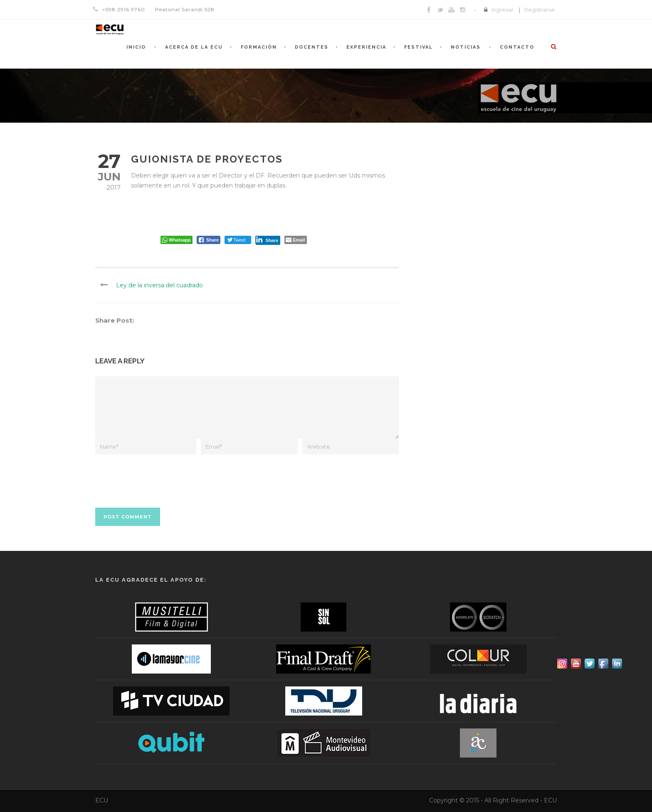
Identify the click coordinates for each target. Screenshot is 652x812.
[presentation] (158, 475)
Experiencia (366, 47)
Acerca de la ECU (194, 47)
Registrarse (540, 10)
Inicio (136, 47)
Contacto (517, 47)
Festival (419, 47)
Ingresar (503, 10)
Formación (259, 47)
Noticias (466, 47)
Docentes (312, 47)
